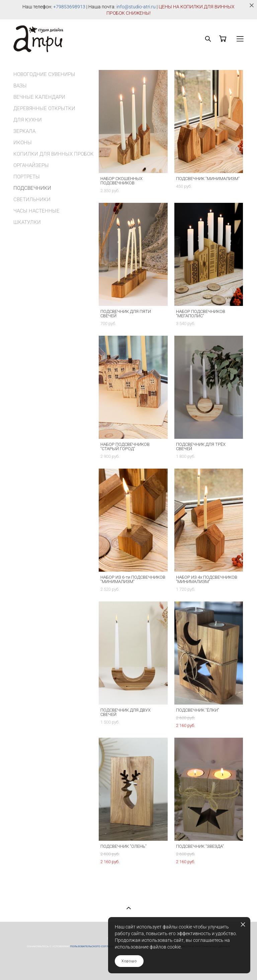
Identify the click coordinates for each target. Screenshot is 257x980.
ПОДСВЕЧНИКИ (32, 188)
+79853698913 (69, 7)
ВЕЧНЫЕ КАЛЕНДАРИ (39, 97)
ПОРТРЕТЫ (27, 177)
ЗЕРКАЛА (24, 131)
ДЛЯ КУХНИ (28, 120)
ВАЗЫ (20, 86)
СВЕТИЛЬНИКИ (32, 199)
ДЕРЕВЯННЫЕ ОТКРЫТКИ (44, 108)
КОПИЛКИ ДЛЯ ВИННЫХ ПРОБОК (54, 154)
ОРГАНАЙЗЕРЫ (31, 165)
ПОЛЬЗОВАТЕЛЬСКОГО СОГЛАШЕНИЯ (95, 946)
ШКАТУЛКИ (27, 222)
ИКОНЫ (23, 143)
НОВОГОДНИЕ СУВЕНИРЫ (44, 74)
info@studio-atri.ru (136, 7)
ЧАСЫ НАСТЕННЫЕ (36, 211)
